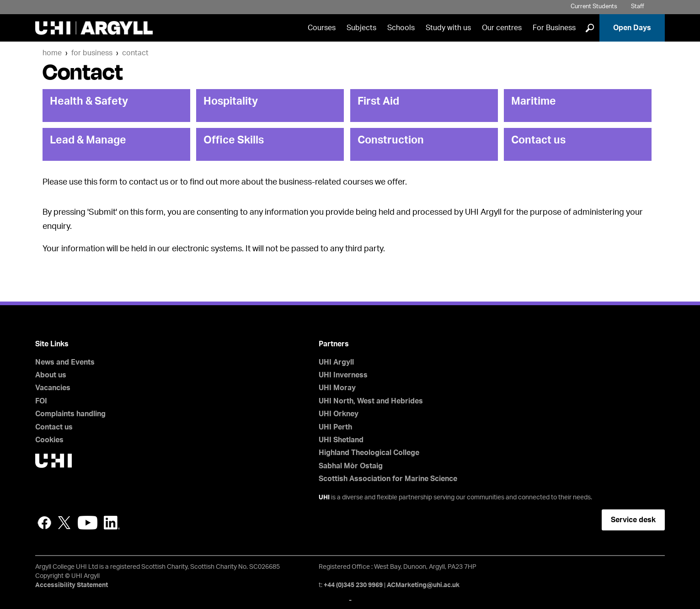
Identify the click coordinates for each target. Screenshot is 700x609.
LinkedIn (112, 523)
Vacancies (53, 388)
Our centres (502, 28)
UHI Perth (335, 427)
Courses (322, 28)
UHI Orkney (339, 414)
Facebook (44, 523)
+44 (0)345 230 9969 (353, 585)
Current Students (594, 7)
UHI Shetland (341, 440)
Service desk (633, 520)
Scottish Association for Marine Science (388, 479)
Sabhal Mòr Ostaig (351, 466)
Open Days (632, 28)
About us (51, 375)
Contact (135, 53)
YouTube (88, 523)
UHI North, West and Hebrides (371, 401)
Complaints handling (70, 414)
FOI (41, 401)
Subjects (361, 28)
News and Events (65, 362)
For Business (554, 28)
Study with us (448, 28)
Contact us (54, 427)
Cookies (49, 440)
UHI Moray (337, 388)
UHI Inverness (343, 375)
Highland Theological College (369, 453)
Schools (401, 28)
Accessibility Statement (72, 585)
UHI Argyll (336, 362)
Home (52, 53)
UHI (324, 498)
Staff (638, 7)
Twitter (64, 523)
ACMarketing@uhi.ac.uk (423, 585)
